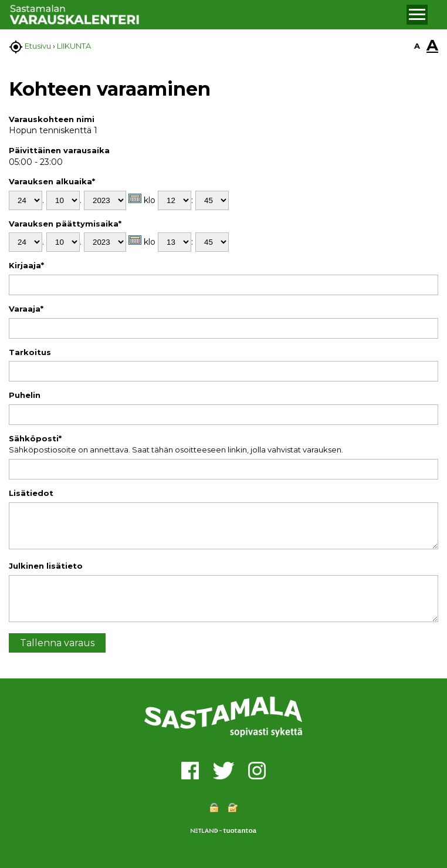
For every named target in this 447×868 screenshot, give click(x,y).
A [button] (417, 46)
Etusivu (38, 46)
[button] (417, 15)
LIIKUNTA (74, 46)
